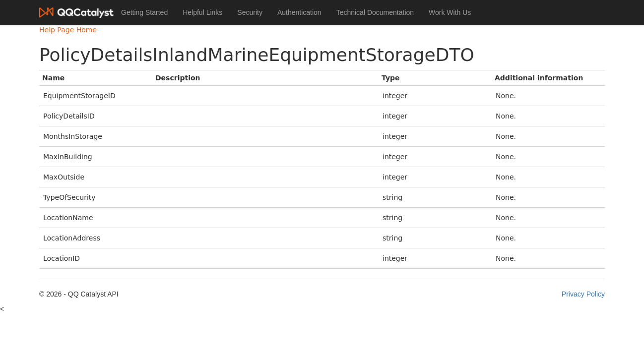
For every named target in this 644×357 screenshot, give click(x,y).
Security (250, 12)
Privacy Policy (583, 294)
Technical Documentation (375, 12)
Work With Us (450, 12)
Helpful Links (202, 12)
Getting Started (144, 12)
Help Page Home (68, 30)
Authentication (299, 12)
